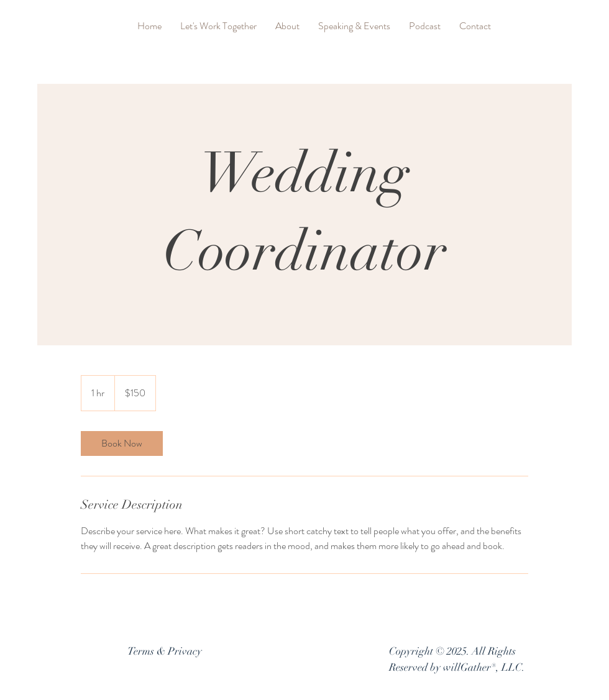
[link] (122, 443)
